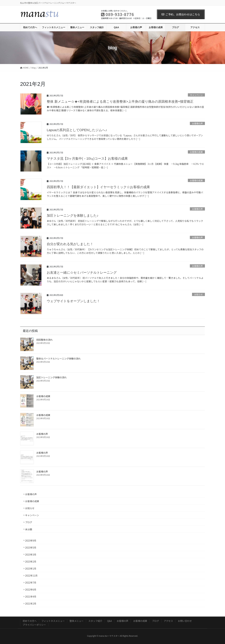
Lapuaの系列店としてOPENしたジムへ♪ (77, 130)
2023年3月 (31, 554)
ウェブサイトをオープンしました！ (73, 301)
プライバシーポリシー (34, 625)
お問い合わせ (185, 621)
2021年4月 (31, 596)
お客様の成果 (196, 152)
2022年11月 (31, 575)
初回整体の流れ (44, 340)
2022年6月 (31, 589)
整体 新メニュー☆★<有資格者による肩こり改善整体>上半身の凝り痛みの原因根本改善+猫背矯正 (120, 101)
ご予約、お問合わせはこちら (181, 14)
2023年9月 (31, 540)
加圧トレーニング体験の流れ (51, 377)
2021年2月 (31, 603)
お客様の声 (197, 123)
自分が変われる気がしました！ (70, 244)
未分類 (29, 529)
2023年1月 (31, 568)
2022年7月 (31, 582)
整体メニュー (77, 621)
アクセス (168, 621)
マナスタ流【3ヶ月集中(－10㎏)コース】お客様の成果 (87, 158)
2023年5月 (31, 547)
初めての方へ (30, 621)
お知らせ (198, 294)
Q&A (110, 621)
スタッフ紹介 (95, 621)
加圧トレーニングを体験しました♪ (73, 215)
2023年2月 (31, 561)
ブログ (29, 522)
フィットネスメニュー (53, 621)
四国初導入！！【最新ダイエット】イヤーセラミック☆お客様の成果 (98, 187)
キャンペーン (196, 95)
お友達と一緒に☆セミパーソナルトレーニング (82, 272)
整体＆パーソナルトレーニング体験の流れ (58, 358)
